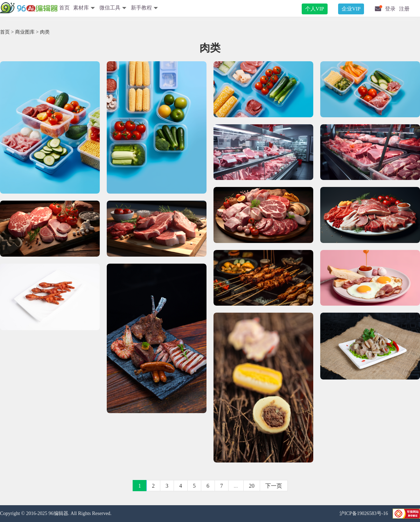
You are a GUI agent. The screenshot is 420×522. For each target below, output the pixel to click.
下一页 (274, 486)
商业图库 (25, 32)
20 (252, 486)
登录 (390, 9)
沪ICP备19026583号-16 (364, 513)
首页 (64, 8)
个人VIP (315, 9)
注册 (404, 9)
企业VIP (351, 9)
